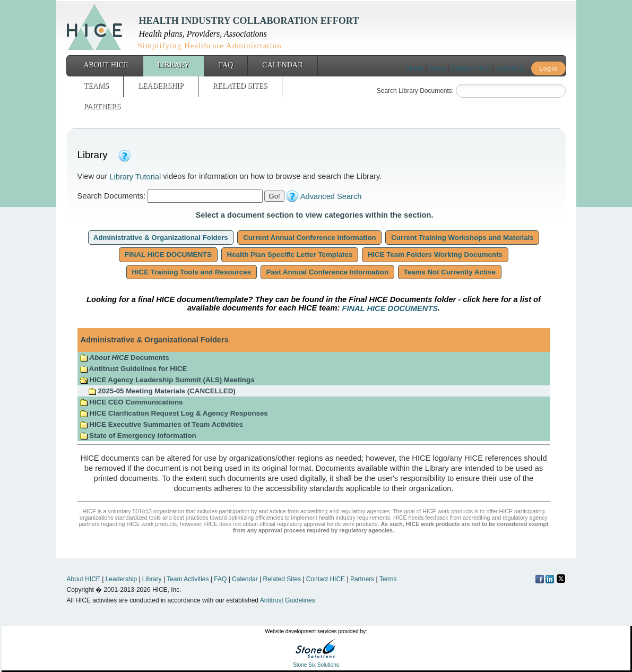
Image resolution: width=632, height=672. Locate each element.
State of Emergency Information (139, 436)
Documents (124, 357)
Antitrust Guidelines (288, 600)
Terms (438, 68)
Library (174, 65)
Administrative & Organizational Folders (161, 238)
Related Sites (240, 86)
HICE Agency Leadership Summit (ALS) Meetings (167, 380)
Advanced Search (331, 196)
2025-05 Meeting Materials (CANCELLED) (162, 391)
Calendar (282, 65)
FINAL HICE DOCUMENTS (168, 255)
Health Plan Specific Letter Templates (290, 255)
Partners (102, 106)
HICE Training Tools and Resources (192, 272)
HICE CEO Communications (131, 402)
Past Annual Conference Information (327, 272)
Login (548, 68)
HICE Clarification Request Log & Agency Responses (174, 413)
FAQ (226, 65)
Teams (96, 86)
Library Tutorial (135, 177)
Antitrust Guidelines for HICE (133, 369)
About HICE (106, 65)
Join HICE (510, 68)
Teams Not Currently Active (450, 272)
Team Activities (188, 579)
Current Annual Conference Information (309, 238)
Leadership (161, 86)
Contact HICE (471, 68)
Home (415, 68)
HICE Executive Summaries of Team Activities (161, 424)
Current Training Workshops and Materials (462, 238)
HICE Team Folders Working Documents (435, 255)
